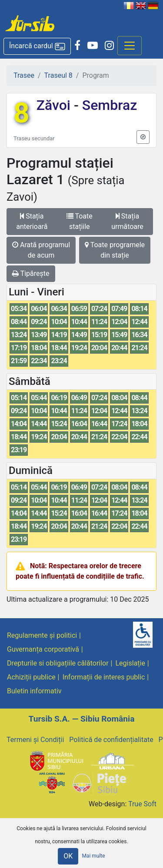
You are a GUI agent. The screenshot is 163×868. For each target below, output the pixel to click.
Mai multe (93, 856)
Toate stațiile (80, 221)
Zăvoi (55, 105)
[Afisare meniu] (130, 46)
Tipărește (31, 273)
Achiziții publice (31, 677)
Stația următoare (127, 221)
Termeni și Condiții (35, 740)
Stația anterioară (32, 221)
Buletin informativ (34, 691)
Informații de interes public (104, 677)
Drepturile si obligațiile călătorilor (58, 663)
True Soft (142, 804)
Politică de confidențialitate (111, 740)
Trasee (24, 75)
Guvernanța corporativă (43, 649)
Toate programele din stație (115, 250)
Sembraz (108, 105)
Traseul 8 (58, 75)
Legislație (130, 663)
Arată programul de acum (41, 250)
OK (68, 856)
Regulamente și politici (42, 635)
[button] (37, 46)
